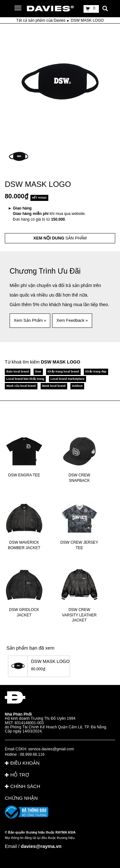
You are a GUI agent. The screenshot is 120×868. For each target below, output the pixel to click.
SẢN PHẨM (60, 238)
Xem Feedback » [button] (72, 320)
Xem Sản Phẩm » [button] (30, 320)
